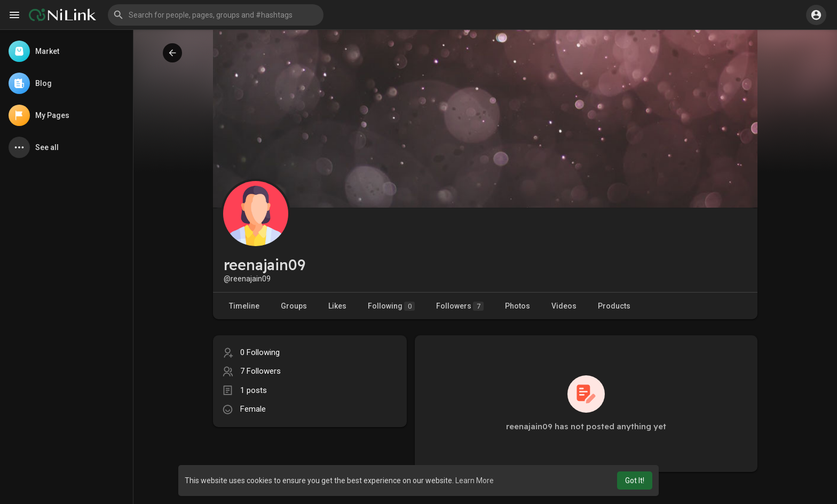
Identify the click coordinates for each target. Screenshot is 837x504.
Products (614, 306)
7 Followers (260, 371)
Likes (337, 306)
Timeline (244, 306)
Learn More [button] (475, 481)
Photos (518, 306)
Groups (294, 306)
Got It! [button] (635, 481)
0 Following (260, 352)
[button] (216, 15)
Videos (564, 306)
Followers (460, 306)
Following (391, 306)
